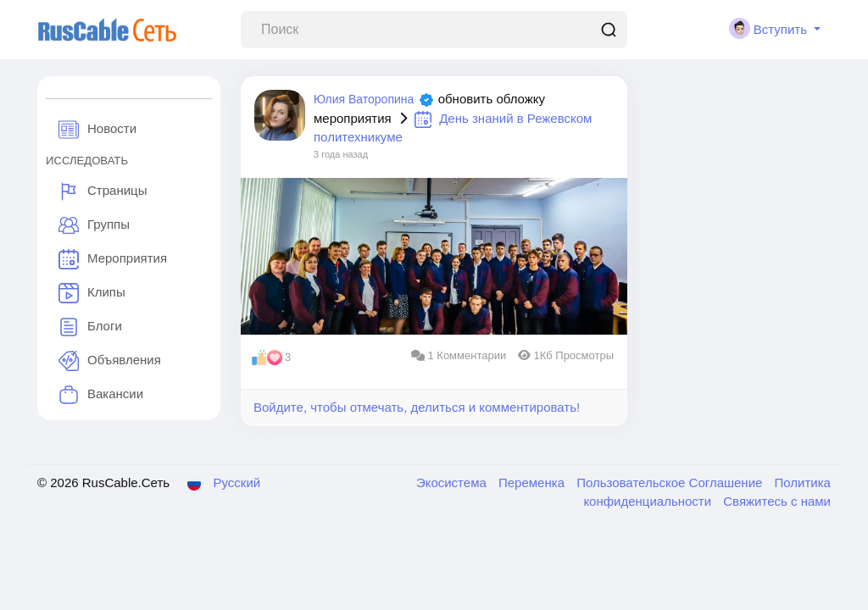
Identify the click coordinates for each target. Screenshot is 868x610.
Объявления (110, 361)
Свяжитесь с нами (777, 501)
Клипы (92, 293)
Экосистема (453, 482)
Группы (94, 225)
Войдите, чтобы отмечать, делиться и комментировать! (417, 407)
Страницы (103, 191)
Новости (97, 130)
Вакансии (101, 395)
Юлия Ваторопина (364, 99)
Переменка (533, 482)
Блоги (90, 327)
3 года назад (341, 154)
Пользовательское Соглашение (671, 482)
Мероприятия (113, 259)
